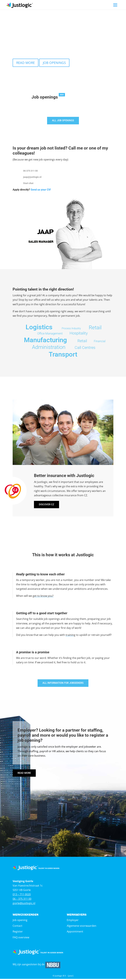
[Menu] (115, 5)
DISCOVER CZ (47, 505)
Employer (73, 921)
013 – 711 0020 (22, 896)
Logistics (39, 327)
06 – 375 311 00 (22, 900)
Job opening (20, 921)
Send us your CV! (41, 190)
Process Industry (71, 329)
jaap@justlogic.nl (32, 177)
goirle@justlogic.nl (24, 905)
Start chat (28, 184)
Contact (17, 927)
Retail (95, 328)
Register (18, 933)
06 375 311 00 (30, 171)
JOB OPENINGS (54, 63)
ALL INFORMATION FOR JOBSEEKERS (63, 684)
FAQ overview (21, 938)
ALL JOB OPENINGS (63, 121)
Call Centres (85, 348)
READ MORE (26, 63)
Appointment (75, 933)
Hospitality (79, 334)
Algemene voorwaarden (82, 927)
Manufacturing (45, 340)
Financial (100, 341)
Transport (63, 355)
